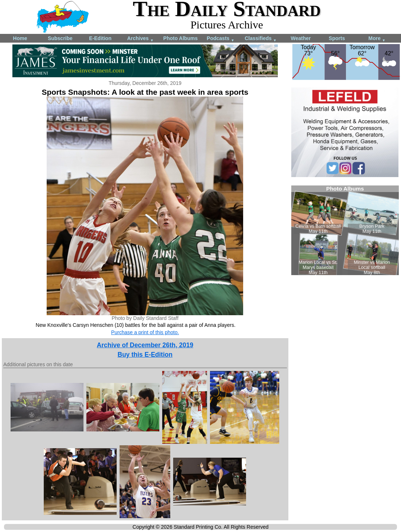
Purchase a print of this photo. (145, 332)
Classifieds (261, 39)
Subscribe (60, 38)
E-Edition (100, 38)
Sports (337, 38)
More (377, 39)
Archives (141, 39)
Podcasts (221, 39)
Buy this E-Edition (145, 355)
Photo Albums (180, 38)
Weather (301, 38)
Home (20, 38)
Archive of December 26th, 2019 (145, 345)
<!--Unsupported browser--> (345, 230)
